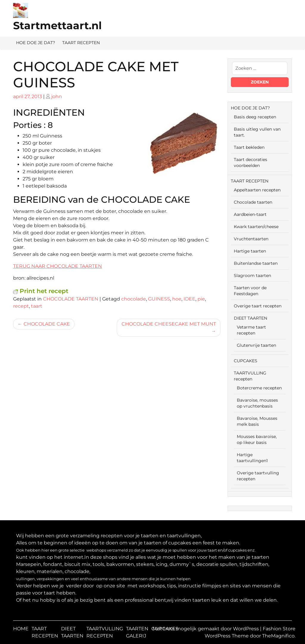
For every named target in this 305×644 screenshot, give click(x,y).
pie (201, 299)
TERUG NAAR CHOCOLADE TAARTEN (57, 266)
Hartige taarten (250, 251)
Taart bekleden (249, 147)
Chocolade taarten (253, 202)
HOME (21, 629)
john (57, 96)
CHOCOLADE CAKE (47, 324)
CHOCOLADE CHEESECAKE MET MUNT (169, 324)
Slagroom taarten (252, 275)
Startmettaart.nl (57, 25)
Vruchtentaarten (251, 239)
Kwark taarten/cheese (256, 227)
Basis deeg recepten (255, 117)
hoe (177, 299)
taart (37, 306)
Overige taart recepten (258, 306)
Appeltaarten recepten (257, 190)
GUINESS (159, 299)
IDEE (189, 299)
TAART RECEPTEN (81, 43)
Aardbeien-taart (250, 214)
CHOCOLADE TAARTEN (71, 299)
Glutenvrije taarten (256, 345)
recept (21, 306)
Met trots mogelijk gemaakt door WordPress (206, 629)
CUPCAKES (246, 361)
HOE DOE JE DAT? (36, 43)
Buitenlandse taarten (256, 263)
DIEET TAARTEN (250, 318)
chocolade (134, 299)
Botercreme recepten (259, 388)
